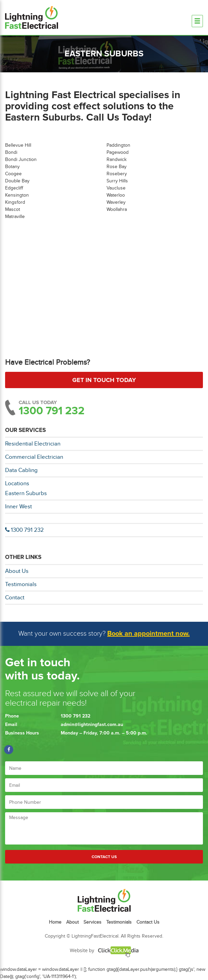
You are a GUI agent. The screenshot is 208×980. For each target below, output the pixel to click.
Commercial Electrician (34, 457)
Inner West (18, 506)
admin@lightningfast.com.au (92, 724)
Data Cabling (21, 470)
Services (92, 922)
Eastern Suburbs (26, 493)
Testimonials (21, 584)
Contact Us (148, 922)
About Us (17, 571)
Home (55, 922)
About (72, 922)
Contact (15, 597)
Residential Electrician (33, 444)
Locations (17, 483)
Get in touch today (104, 380)
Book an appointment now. (148, 634)
